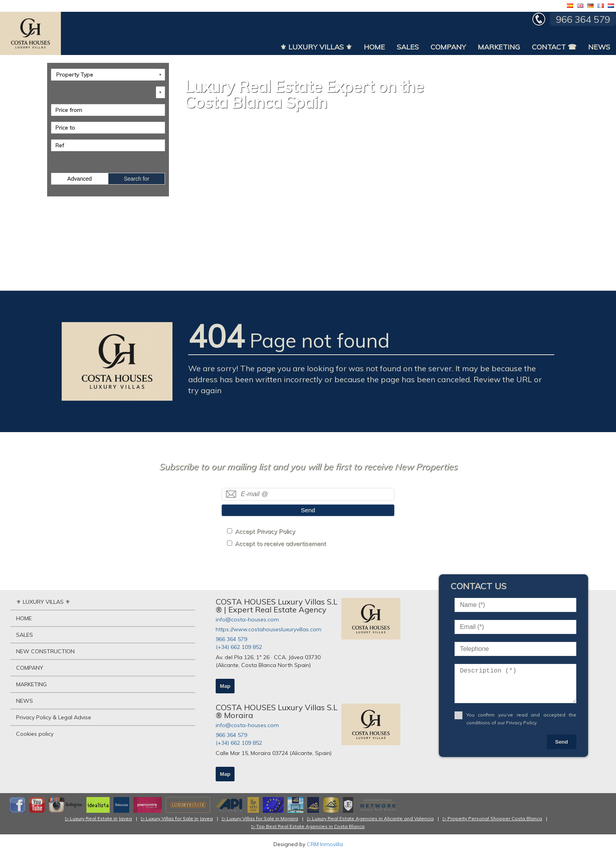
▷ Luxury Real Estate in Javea (99, 818)
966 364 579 (231, 639)
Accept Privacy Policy (265, 531)
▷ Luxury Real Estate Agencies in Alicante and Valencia (370, 818)
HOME (374, 47)
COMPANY (448, 47)
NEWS (599, 47)
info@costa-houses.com (247, 619)
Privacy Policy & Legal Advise (54, 717)
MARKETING (499, 47)
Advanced (79, 179)
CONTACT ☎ (554, 47)
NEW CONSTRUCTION (45, 651)
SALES (408, 47)
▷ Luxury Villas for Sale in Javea (177, 818)
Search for (137, 179)
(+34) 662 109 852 (239, 647)
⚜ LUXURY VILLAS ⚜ (316, 47)
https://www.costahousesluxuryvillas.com (269, 629)
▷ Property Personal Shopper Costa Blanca (492, 818)
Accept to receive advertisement (280, 543)
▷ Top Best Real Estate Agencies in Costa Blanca (308, 826)
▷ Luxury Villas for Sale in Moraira (260, 818)
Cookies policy (35, 734)
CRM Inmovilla (325, 844)
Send (308, 510)
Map (225, 686)
